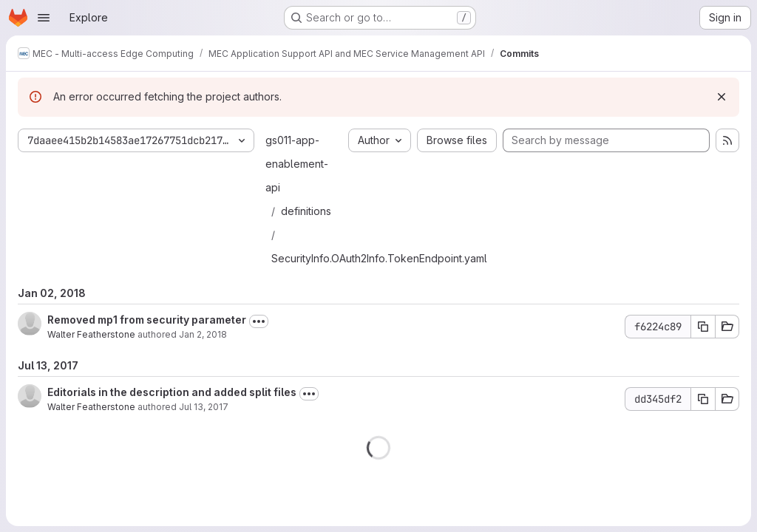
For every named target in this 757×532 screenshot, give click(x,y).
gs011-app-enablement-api (297, 164)
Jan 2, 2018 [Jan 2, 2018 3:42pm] (203, 334)
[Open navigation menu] (44, 18)
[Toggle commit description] (259, 321)
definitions (306, 211)
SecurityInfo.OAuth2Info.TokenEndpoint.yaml (379, 258)
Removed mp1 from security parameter (147, 320)
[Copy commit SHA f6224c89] (703, 327)
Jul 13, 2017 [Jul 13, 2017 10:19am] (204, 407)
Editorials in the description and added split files (172, 392)
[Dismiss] (722, 97)
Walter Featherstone (91, 334)
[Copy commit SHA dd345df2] (703, 399)
